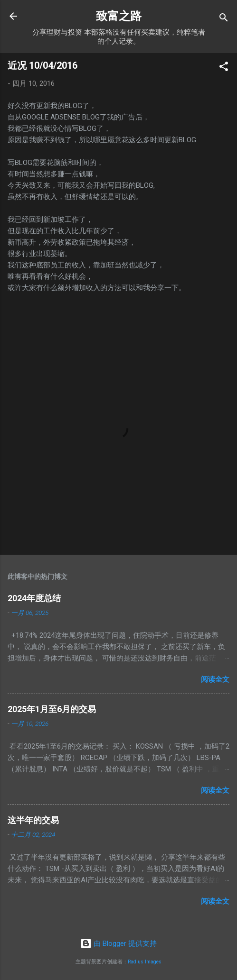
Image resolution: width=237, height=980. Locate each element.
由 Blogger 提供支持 (118, 943)
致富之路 (119, 16)
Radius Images (145, 962)
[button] (224, 68)
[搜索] (224, 19)
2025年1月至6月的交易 (52, 709)
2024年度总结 (34, 598)
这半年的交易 (33, 820)
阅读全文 (215, 679)
